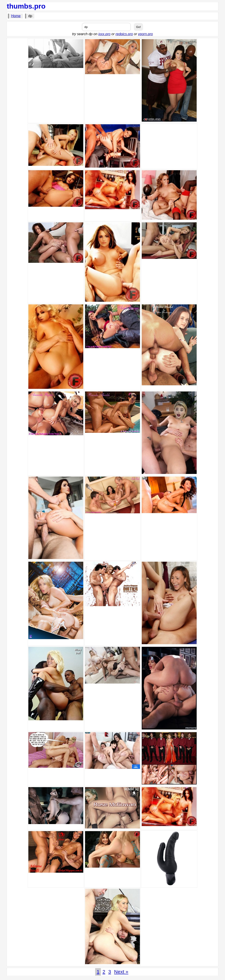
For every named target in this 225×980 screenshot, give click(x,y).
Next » (121, 972)
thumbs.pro (26, 6)
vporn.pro (145, 34)
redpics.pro (124, 34)
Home (16, 16)
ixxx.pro (104, 34)
